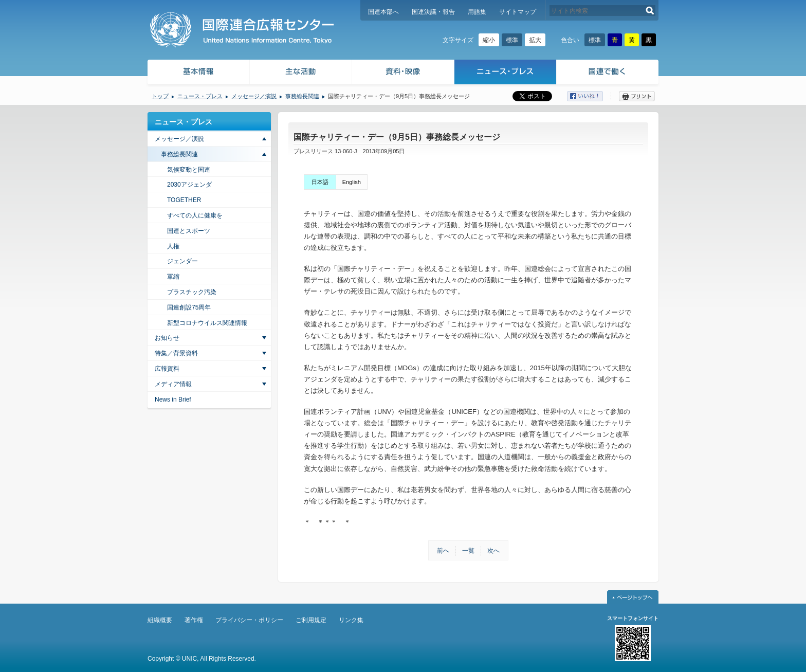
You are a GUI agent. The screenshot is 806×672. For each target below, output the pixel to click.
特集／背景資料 (176, 353)
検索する (650, 11)
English (352, 182)
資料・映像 (403, 73)
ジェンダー (182, 261)
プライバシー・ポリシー (249, 620)
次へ (493, 551)
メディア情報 (173, 384)
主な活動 (301, 73)
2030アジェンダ (189, 185)
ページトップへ (633, 597)
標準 (512, 40)
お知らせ (167, 338)
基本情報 (198, 73)
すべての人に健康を (195, 215)
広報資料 (167, 369)
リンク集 (351, 620)
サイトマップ (518, 12)
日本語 (320, 182)
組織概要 (160, 620)
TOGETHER (184, 200)
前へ (443, 551)
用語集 (477, 12)
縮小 (489, 40)
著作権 (194, 620)
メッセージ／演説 (254, 96)
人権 (173, 246)
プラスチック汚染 (192, 292)
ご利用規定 (311, 620)
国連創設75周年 (189, 307)
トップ (160, 96)
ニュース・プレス (506, 73)
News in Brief (173, 399)
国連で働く (608, 73)
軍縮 (173, 277)
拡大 (535, 40)
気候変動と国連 (189, 170)
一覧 (468, 551)
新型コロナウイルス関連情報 (207, 323)
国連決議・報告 (433, 12)
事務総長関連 (302, 96)
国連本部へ (383, 12)
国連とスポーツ (189, 231)
